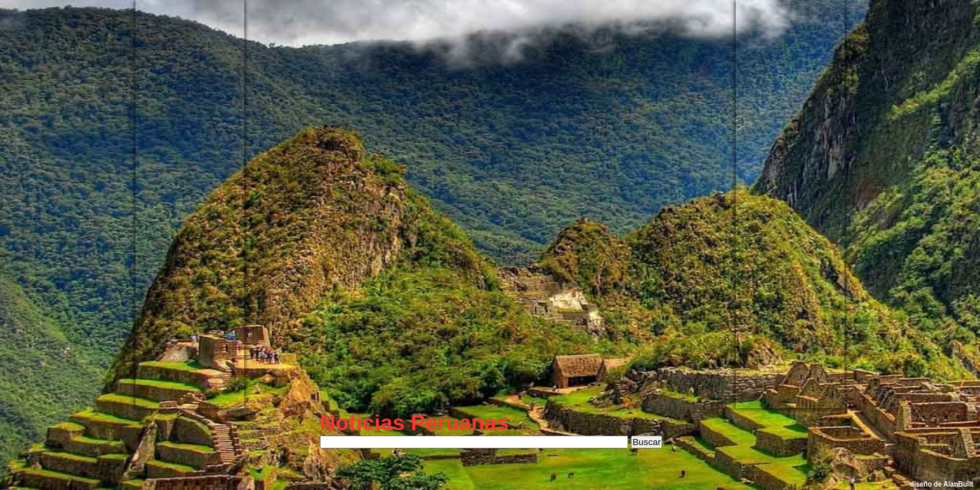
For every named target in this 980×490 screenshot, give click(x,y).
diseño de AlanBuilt (942, 484)
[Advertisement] (190, 204)
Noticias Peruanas (414, 423)
